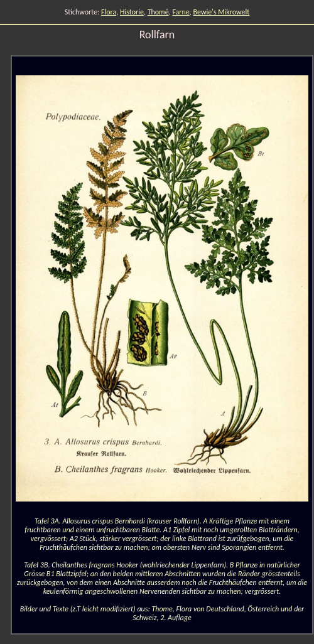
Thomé (158, 12)
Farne (181, 12)
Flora (109, 12)
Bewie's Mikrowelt (222, 12)
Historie (132, 12)
